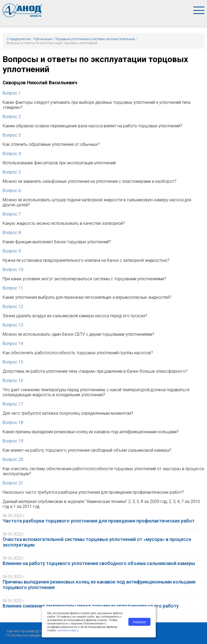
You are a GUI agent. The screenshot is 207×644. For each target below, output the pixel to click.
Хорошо (139, 622)
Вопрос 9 (12, 251)
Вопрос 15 (13, 362)
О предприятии (18, 39)
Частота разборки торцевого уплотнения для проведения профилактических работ (99, 521)
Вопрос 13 (13, 325)
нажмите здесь (68, 630)
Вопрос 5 (12, 172)
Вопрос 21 (13, 483)
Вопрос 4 (12, 154)
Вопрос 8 (12, 233)
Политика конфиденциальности (35, 635)
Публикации (43, 39)
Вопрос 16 (13, 381)
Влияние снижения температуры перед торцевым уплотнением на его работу (91, 606)
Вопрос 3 (12, 135)
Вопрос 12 (13, 307)
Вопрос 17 (13, 404)
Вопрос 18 (13, 423)
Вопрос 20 (13, 459)
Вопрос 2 (12, 117)
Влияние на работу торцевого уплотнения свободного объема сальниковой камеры (99, 563)
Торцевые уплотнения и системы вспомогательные (95, 39)
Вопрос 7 (12, 214)
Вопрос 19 (13, 441)
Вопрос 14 (13, 344)
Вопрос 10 (13, 270)
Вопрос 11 (13, 288)
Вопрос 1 (12, 93)
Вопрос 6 (12, 191)
